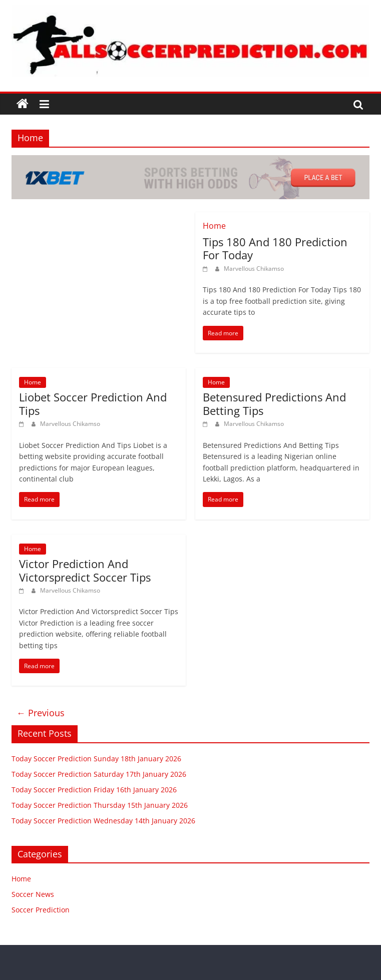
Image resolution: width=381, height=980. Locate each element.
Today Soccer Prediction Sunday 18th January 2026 (96, 759)
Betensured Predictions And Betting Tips (274, 403)
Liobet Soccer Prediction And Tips (93, 403)
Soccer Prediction (41, 910)
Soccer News (33, 894)
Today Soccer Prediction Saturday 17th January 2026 (99, 774)
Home (214, 226)
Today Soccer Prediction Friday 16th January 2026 (94, 790)
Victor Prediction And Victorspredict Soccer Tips (85, 570)
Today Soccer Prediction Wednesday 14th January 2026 (103, 821)
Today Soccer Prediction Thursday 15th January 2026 (100, 805)
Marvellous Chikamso (254, 269)
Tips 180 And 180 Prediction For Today (275, 248)
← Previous (41, 713)
